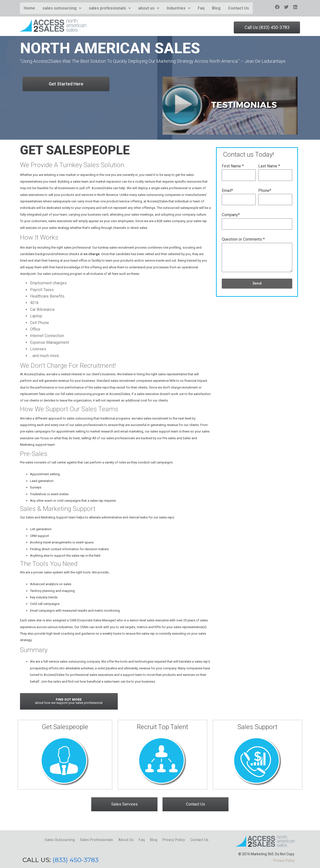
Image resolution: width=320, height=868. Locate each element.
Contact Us (238, 8)
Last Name (269, 166)
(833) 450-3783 (75, 860)
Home (29, 8)
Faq (201, 8)
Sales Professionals (90, 839)
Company (231, 215)
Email (227, 191)
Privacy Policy (181, 839)
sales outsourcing (62, 8)
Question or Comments (243, 239)
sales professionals (110, 8)
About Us (124, 839)
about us (149, 8)
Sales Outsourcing (49, 839)
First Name (233, 166)
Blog (216, 8)
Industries (178, 8)
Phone (265, 191)
